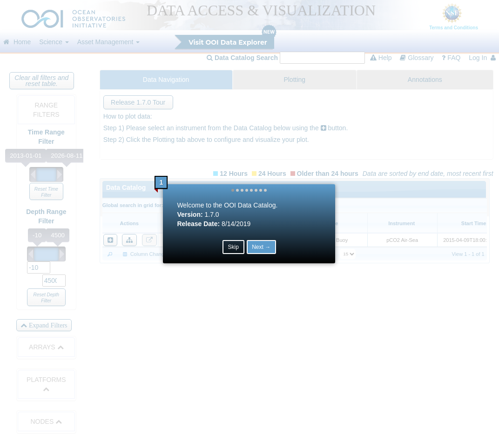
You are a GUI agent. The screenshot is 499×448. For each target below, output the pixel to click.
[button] (233, 191)
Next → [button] (262, 247)
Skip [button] (233, 247)
